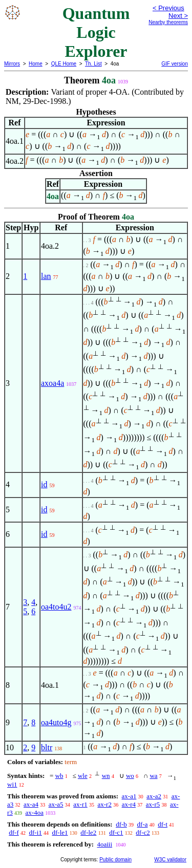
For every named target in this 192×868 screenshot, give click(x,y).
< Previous (168, 8)
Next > (178, 16)
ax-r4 (129, 804)
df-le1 (60, 832)
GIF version (175, 64)
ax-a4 (31, 804)
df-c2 (143, 832)
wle (83, 776)
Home (36, 64)
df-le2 (88, 832)
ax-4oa (35, 812)
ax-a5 (56, 804)
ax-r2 (104, 804)
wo (130, 776)
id (44, 484)
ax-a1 (129, 796)
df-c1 (116, 832)
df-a (143, 824)
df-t (163, 824)
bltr (47, 747)
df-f (14, 832)
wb (59, 776)
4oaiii (104, 844)
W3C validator (170, 860)
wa (153, 776)
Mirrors (12, 64)
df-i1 (36, 832)
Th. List (93, 64)
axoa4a (52, 383)
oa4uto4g (56, 722)
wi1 (12, 784)
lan (46, 276)
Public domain (115, 860)
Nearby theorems (168, 22)
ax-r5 (153, 804)
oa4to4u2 (56, 607)
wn (106, 776)
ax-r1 (80, 804)
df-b (121, 824)
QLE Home (64, 64)
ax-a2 (154, 796)
